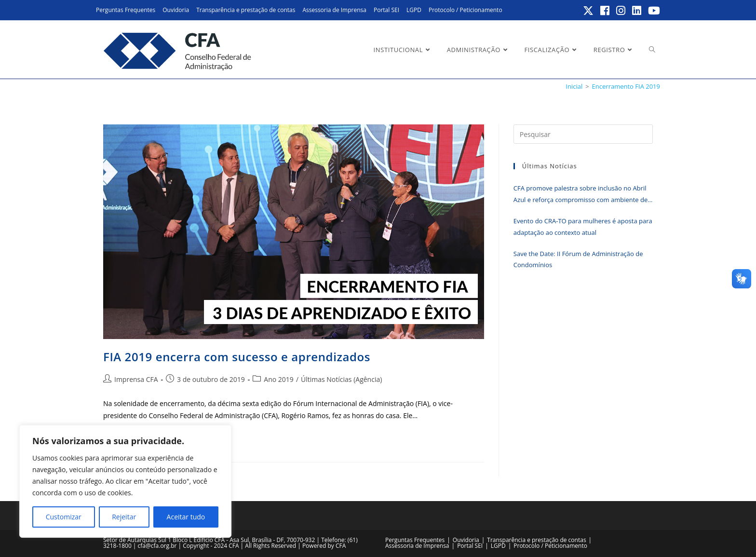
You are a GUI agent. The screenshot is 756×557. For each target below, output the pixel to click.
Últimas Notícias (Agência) (341, 379)
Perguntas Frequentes (126, 10)
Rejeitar (124, 517)
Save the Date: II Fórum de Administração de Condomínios (578, 259)
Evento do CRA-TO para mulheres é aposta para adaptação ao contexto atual (583, 226)
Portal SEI (386, 10)
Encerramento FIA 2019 (626, 86)
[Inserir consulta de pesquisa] (583, 134)
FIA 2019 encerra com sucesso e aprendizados (237, 357)
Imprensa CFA (136, 379)
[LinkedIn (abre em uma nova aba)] (637, 11)
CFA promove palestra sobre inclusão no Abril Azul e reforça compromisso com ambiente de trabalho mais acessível (580, 195)
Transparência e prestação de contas (246, 10)
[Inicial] (574, 86)
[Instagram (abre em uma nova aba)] (621, 11)
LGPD (414, 10)
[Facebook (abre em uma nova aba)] (605, 11)
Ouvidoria (176, 10)
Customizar (64, 517)
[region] (125, 481)
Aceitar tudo (186, 517)
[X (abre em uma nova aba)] (589, 11)
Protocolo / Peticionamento (466, 10)
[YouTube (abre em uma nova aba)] (653, 11)
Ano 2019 (279, 379)
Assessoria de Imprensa (334, 10)
